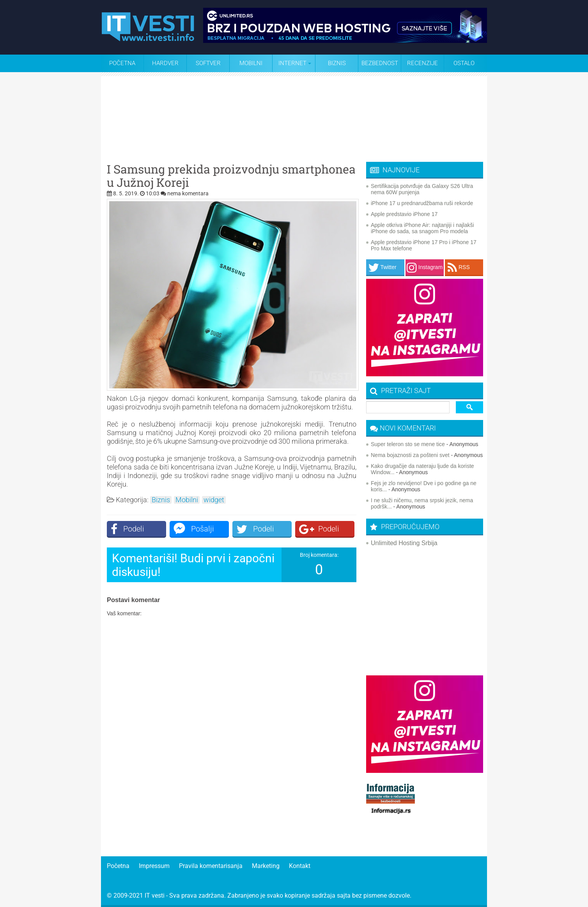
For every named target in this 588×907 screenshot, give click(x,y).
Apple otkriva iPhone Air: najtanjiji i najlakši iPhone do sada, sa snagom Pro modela (422, 228)
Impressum (154, 866)
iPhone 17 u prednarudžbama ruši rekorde (422, 203)
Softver (208, 63)
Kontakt (300, 866)
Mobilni (251, 63)
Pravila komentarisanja (211, 866)
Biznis (337, 63)
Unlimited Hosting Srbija (404, 543)
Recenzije (422, 63)
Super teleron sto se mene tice (408, 444)
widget (214, 500)
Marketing (266, 866)
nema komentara (188, 193)
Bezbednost (380, 63)
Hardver (165, 63)
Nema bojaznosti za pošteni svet (410, 455)
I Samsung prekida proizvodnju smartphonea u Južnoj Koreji (231, 176)
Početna (122, 63)
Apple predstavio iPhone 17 (404, 214)
